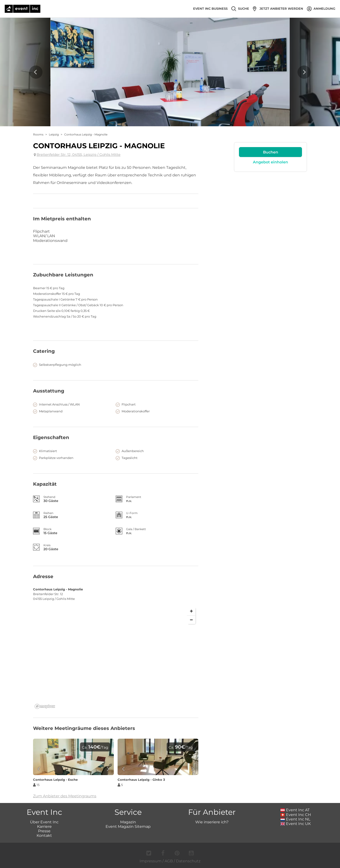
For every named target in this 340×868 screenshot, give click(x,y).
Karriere (44, 827)
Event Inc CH (296, 815)
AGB (169, 861)
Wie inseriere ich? (212, 822)
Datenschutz (188, 861)
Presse (44, 831)
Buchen (271, 152)
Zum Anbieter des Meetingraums (65, 796)
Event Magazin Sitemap (128, 827)
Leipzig (54, 134)
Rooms (38, 134)
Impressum (151, 861)
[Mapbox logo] (45, 706)
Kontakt (44, 835)
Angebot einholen (270, 162)
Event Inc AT (295, 810)
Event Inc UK (296, 824)
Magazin (128, 822)
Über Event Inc (44, 822)
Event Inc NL (295, 819)
